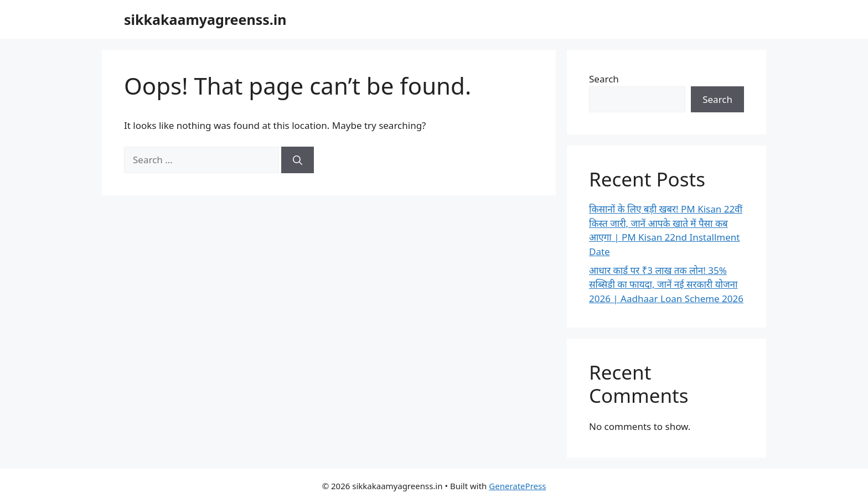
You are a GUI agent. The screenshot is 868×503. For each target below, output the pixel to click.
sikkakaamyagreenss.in (205, 19)
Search (604, 79)
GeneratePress (517, 486)
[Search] (298, 160)
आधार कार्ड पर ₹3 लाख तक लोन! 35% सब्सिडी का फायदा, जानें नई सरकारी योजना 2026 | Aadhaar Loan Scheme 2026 (666, 284)
